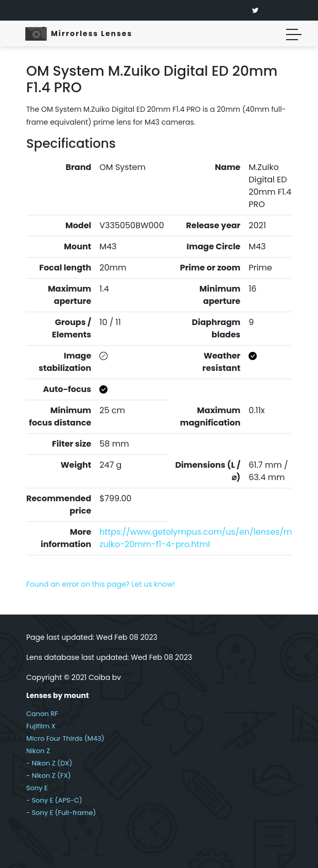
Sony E (37, 788)
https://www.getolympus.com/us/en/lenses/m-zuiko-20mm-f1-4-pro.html (198, 538)
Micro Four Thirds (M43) (65, 738)
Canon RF (42, 714)
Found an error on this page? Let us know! (101, 584)
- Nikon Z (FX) (49, 776)
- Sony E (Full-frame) (61, 813)
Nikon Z (38, 751)
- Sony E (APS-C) (54, 800)
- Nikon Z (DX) (49, 763)
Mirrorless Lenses (92, 33)
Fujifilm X (41, 726)
